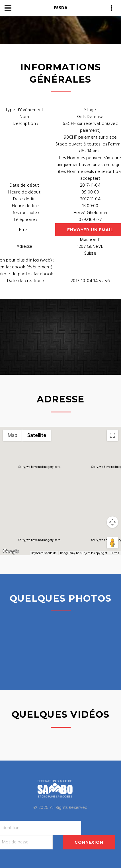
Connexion (89, 842)
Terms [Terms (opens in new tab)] (115, 553)
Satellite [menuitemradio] (37, 435)
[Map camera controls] (112, 522)
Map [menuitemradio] (13, 435)
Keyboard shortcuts (44, 553)
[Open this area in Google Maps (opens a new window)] (11, 552)
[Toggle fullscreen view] (112, 435)
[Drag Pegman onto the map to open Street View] (112, 543)
